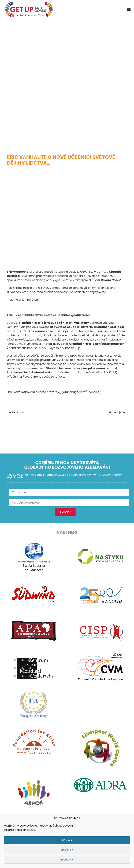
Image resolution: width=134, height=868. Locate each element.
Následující (117, 412)
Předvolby (67, 860)
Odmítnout (67, 850)
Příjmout (67, 840)
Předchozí (16, 412)
